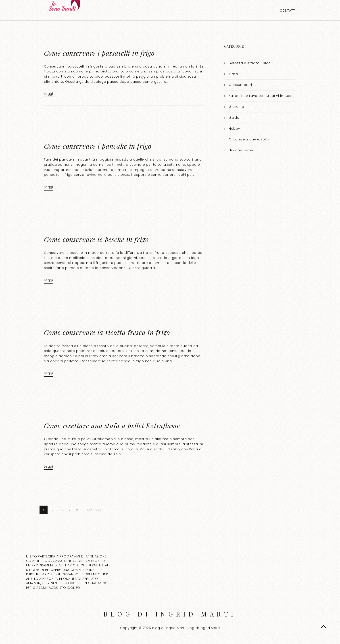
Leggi (49, 94)
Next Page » (96, 510)
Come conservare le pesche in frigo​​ (96, 239)
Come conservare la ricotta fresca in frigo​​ (107, 332)
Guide (234, 118)
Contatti (288, 11)
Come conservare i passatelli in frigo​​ (99, 53)
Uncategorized (242, 150)
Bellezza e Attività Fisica (250, 63)
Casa (234, 74)
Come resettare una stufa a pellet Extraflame (112, 426)
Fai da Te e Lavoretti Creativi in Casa (261, 96)
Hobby (235, 129)
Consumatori (240, 85)
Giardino (237, 107)
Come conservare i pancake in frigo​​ (98, 146)
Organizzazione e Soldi (249, 139)
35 (77, 510)
